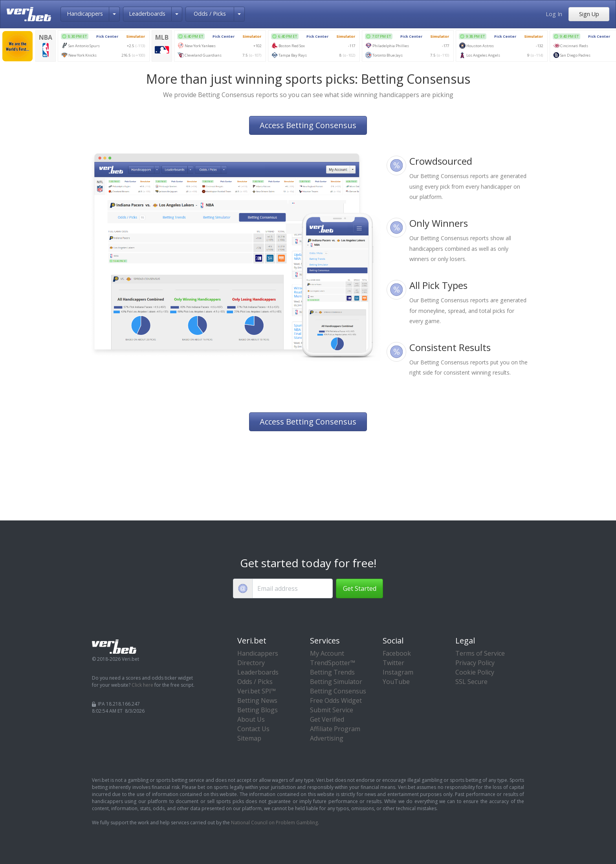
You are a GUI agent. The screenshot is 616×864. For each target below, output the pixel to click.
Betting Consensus (338, 691)
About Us (251, 719)
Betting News (257, 700)
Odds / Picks (210, 14)
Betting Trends (332, 672)
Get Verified (327, 719)
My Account (327, 653)
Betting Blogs (258, 710)
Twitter (393, 663)
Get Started (360, 588)
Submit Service (332, 710)
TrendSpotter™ (333, 663)
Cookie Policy (475, 672)
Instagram (398, 672)
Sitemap (249, 738)
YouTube (396, 682)
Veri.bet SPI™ (257, 691)
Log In (554, 14)
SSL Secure (471, 682)
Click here (142, 685)
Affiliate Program (335, 729)
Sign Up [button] (589, 14)
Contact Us (253, 729)
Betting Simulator (336, 682)
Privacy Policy (475, 663)
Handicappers (85, 14)
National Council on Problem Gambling (274, 823)
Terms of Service (480, 653)
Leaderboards (147, 14)
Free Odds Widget (336, 700)
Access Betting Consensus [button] (308, 125)
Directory (251, 663)
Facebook (397, 653)
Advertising (327, 738)
